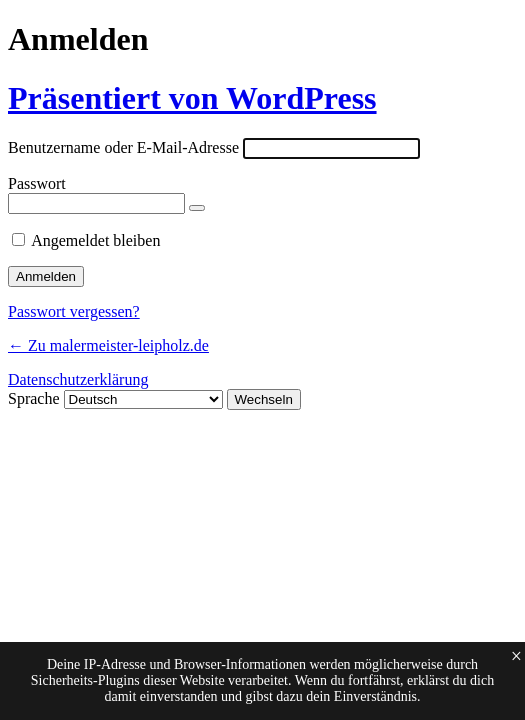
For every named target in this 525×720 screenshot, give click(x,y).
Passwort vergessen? (74, 311)
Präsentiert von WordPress (192, 98)
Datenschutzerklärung (78, 379)
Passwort (37, 183)
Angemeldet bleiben (95, 240)
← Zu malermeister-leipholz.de (108, 345)
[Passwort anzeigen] (197, 208)
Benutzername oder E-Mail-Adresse (123, 147)
